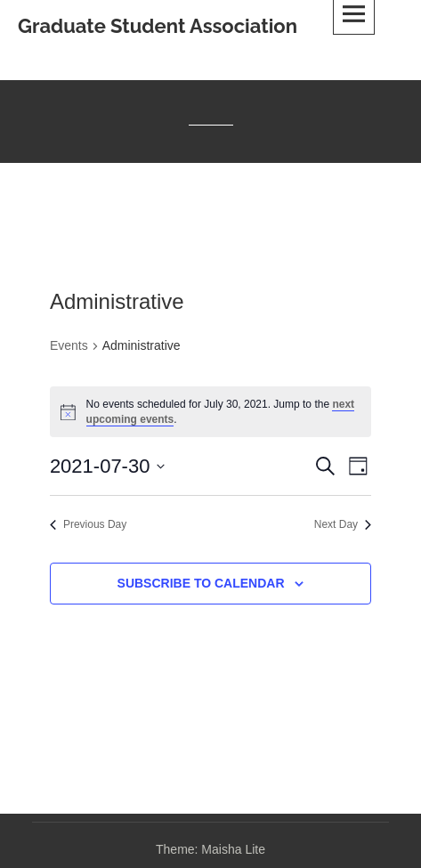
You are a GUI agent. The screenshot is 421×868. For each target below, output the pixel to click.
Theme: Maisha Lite (210, 849)
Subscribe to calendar (201, 583)
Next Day (343, 524)
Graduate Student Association (158, 26)
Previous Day (88, 524)
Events (69, 345)
